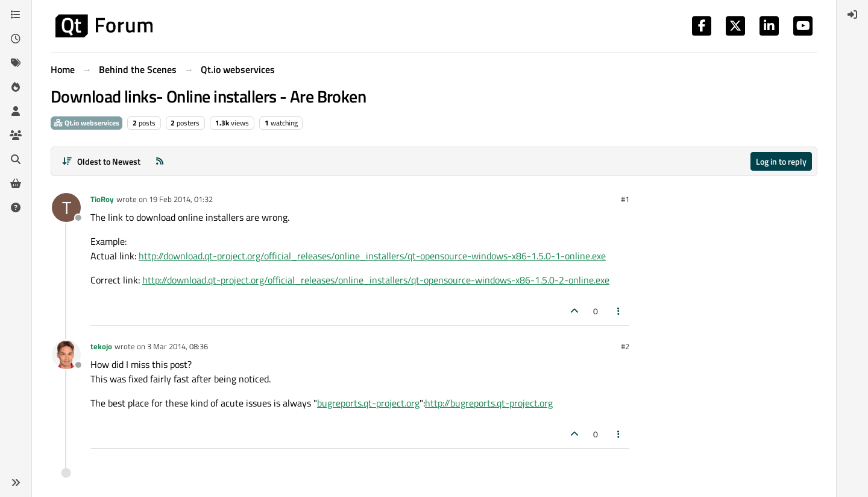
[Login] (852, 14)
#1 (625, 199)
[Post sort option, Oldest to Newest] (101, 161)
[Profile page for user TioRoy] (66, 207)
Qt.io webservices (86, 123)
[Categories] (16, 14)
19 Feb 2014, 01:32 (181, 199)
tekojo (101, 346)
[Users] (16, 111)
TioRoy (102, 199)
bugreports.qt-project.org (368, 403)
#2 (625, 346)
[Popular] (16, 87)
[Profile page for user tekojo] (66, 355)
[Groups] (16, 135)
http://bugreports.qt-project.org (489, 403)
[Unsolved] (16, 207)
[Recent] (16, 39)
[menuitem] (852, 14)
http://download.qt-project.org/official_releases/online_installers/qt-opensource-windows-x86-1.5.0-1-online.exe (372, 256)
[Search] (16, 159)
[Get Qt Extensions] (16, 183)
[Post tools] (619, 311)
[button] (16, 483)
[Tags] (16, 63)
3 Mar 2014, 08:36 (178, 346)
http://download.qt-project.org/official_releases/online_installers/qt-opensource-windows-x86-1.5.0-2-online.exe (376, 280)
